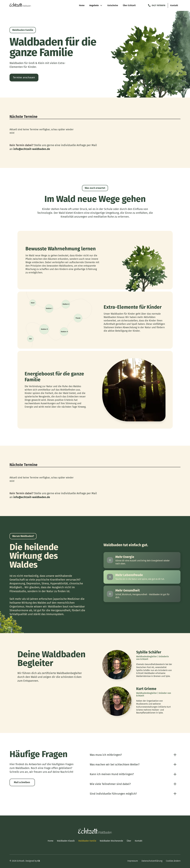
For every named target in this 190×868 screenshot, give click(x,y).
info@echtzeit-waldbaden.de (32, 149)
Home (50, 841)
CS (39, 861)
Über (129, 841)
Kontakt (139, 841)
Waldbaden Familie (87, 841)
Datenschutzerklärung (152, 861)
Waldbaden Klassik (66, 841)
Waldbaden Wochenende (111, 841)
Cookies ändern (173, 861)
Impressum (133, 861)
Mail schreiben (22, 782)
